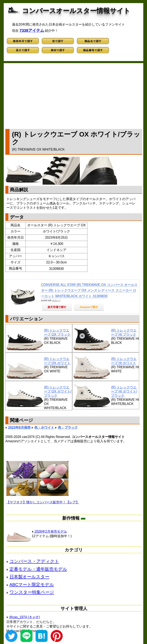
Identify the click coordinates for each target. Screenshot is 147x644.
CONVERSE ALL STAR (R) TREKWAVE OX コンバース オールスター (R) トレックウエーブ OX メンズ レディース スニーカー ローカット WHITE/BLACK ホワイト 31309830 (89, 290)
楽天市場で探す (57, 307)
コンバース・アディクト (34, 561)
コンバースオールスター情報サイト (76, 11)
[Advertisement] (74, 95)
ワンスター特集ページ (32, 592)
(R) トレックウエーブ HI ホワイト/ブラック (124, 391)
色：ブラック (68, 428)
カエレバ (56, 300)
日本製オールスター (29, 577)
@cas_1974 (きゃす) (24, 617)
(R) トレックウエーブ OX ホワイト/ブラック (58, 391)
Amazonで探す (89, 307)
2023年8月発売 (19, 428)
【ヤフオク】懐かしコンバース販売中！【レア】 (43, 502)
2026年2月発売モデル (49, 531)
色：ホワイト (44, 428)
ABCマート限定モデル (32, 584)
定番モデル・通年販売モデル (38, 569)
